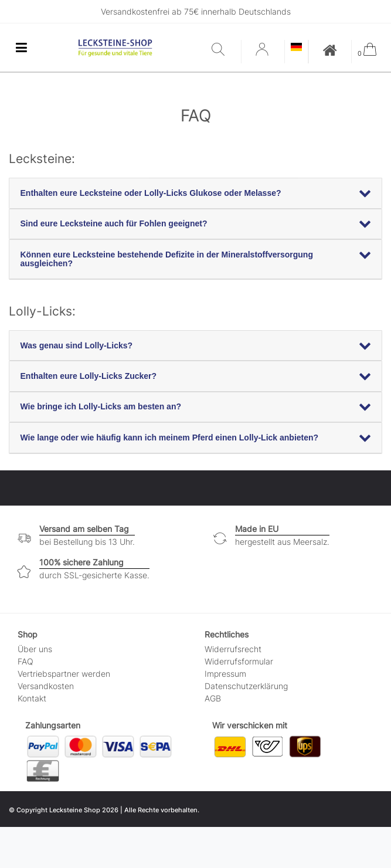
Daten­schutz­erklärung (246, 686)
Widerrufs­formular (239, 661)
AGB (213, 698)
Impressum (225, 674)
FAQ (25, 661)
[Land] (296, 48)
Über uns (35, 649)
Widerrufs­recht (233, 649)
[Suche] (223, 50)
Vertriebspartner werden (64, 674)
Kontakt (32, 698)
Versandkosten (46, 686)
